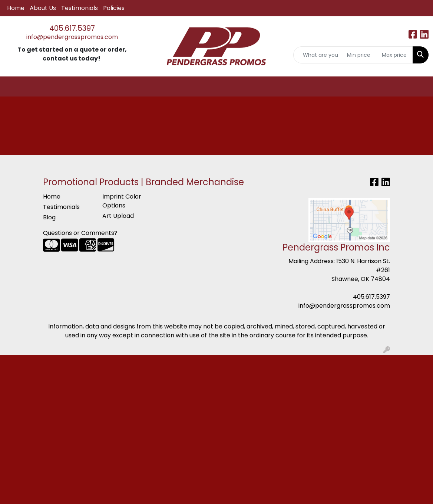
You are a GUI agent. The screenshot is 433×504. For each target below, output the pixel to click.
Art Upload (118, 216)
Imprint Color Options (122, 201)
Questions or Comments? (80, 233)
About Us (43, 8)
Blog (49, 217)
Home (16, 8)
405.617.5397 (72, 28)
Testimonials (80, 8)
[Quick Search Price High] (395, 55)
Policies (114, 8)
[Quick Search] (318, 55)
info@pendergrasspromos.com (72, 37)
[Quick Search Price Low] (361, 55)
